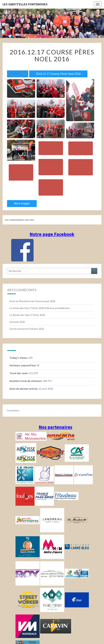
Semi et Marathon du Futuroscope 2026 (32, 301)
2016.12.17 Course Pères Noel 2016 (58, 74)
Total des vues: (19, 373)
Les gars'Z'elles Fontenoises (25, 4)
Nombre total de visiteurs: (26, 381)
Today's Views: (19, 358)
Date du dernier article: (24, 389)
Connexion (13, 410)
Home (18, 74)
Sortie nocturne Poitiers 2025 (27, 329)
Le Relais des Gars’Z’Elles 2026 (27, 315)
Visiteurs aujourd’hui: (23, 365)
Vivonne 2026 (17, 322)
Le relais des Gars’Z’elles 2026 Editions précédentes (40, 308)
